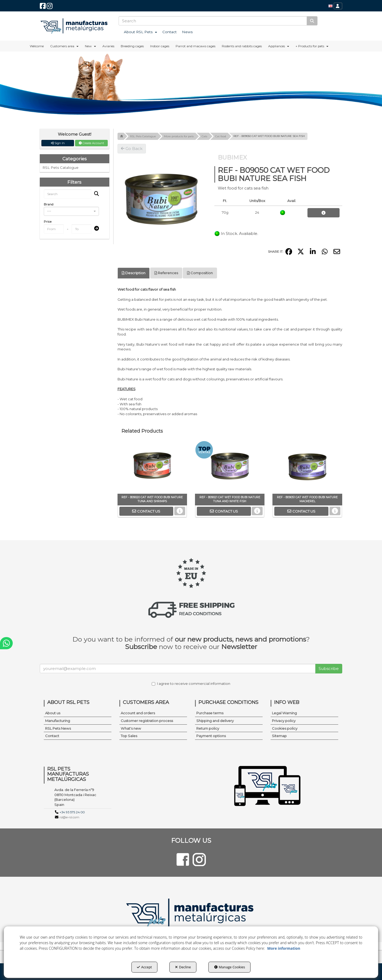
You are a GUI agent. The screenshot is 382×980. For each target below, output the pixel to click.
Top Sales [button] (129, 736)
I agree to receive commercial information (191, 684)
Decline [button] (183, 967)
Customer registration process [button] (147, 721)
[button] (43, 7)
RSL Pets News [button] (58, 728)
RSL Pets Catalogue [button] (60, 167)
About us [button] (53, 713)
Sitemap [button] (279, 736)
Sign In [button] (58, 143)
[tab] (134, 273)
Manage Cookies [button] (230, 967)
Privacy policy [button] (284, 721)
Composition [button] (200, 273)
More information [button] (284, 948)
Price (48, 222)
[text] (213, 21)
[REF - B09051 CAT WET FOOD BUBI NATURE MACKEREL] (307, 467)
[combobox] (71, 211)
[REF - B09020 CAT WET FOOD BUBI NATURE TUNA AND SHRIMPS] (152, 467)
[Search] (312, 21)
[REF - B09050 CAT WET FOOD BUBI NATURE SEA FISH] (162, 198)
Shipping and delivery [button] (215, 721)
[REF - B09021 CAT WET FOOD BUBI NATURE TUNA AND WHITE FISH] (230, 467)
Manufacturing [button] (58, 721)
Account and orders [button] (138, 713)
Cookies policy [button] (285, 728)
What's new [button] (131, 728)
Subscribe (329, 669)
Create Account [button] (91, 143)
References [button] (166, 273)
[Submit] (95, 229)
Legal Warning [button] (284, 713)
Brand (49, 204)
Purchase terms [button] (210, 713)
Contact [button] (52, 736)
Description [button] (134, 273)
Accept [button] (144, 967)
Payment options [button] (211, 736)
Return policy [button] (208, 728)
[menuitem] (331, 6)
